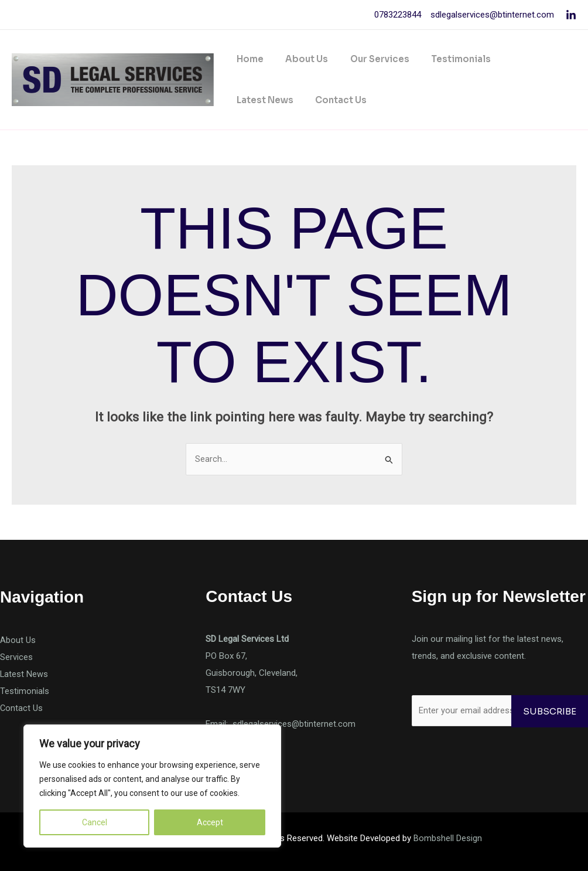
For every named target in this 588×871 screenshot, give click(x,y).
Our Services (369, 59)
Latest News (522, 59)
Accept (210, 822)
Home (248, 59)
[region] (152, 786)
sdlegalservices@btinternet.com (491, 15)
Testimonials (446, 59)
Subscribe (550, 711)
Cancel (95, 822)
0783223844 (398, 15)
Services (16, 657)
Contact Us (260, 100)
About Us (300, 59)
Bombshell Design (448, 838)
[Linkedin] (571, 15)
